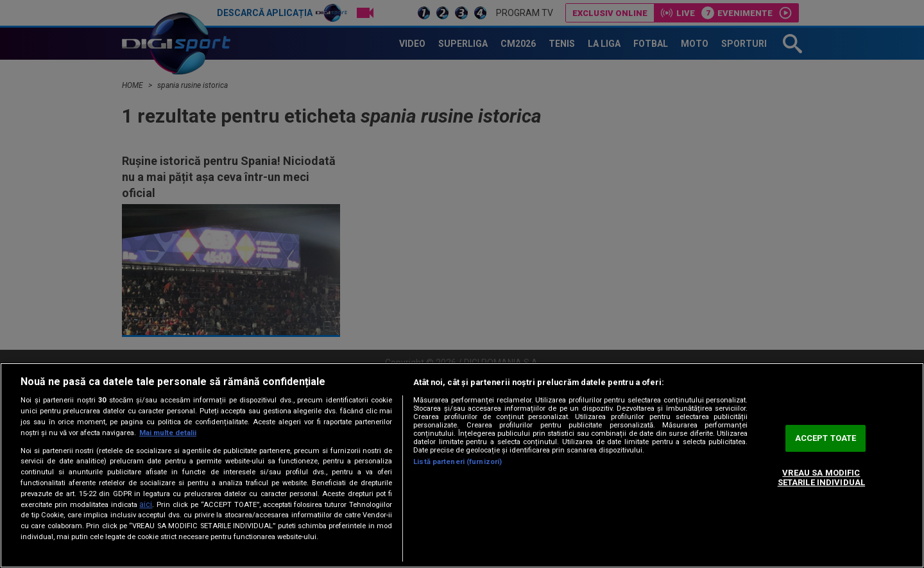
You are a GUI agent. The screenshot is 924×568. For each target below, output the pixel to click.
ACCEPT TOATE (826, 438)
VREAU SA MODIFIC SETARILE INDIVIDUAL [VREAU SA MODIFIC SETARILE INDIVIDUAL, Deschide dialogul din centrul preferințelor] (821, 478)
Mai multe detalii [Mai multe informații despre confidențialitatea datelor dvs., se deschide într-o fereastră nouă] (168, 433)
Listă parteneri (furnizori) (458, 462)
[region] (462, 465)
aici (146, 504)
